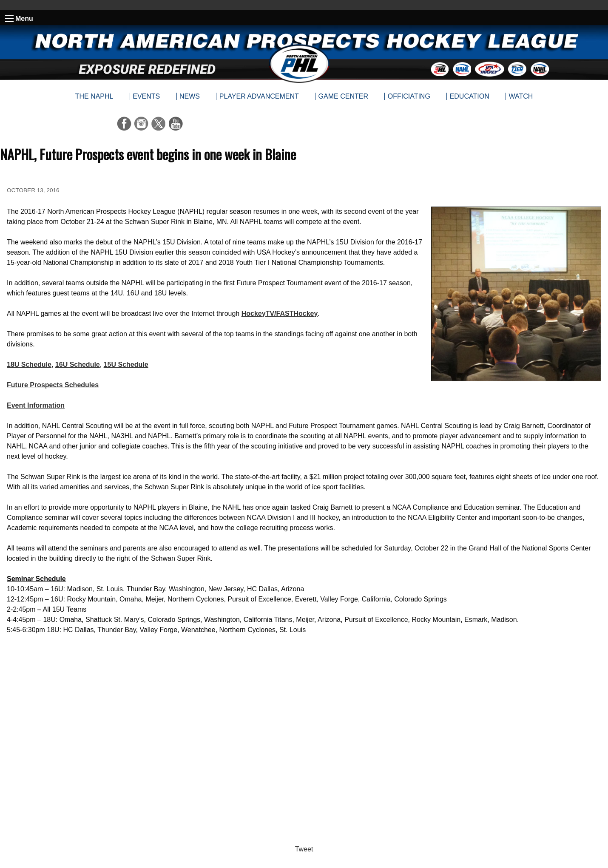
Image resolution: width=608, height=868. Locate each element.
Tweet (304, 849)
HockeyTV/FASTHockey (280, 313)
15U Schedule (126, 365)
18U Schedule (29, 365)
